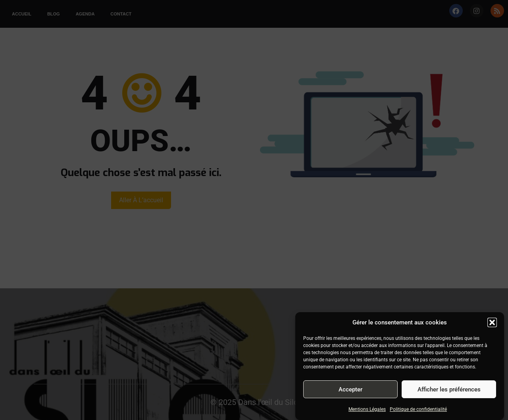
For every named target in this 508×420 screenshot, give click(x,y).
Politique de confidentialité (418, 409)
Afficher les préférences (449, 389)
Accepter (350, 389)
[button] (492, 322)
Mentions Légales (367, 409)
